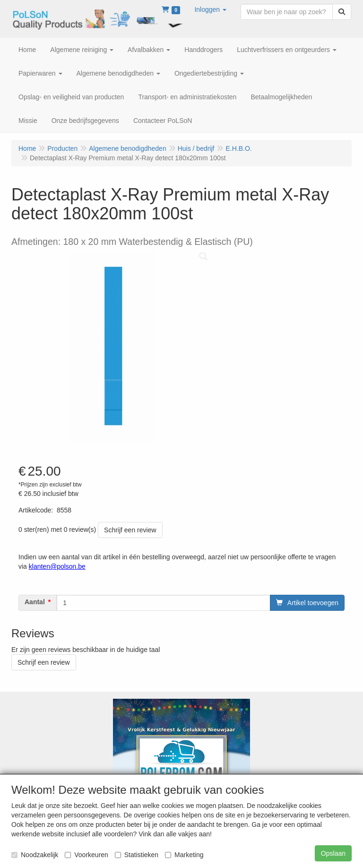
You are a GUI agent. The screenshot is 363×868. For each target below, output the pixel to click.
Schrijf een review (130, 530)
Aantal (35, 602)
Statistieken (137, 855)
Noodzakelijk (35, 855)
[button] (210, 9)
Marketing (184, 855)
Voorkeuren (86, 855)
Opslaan (333, 853)
